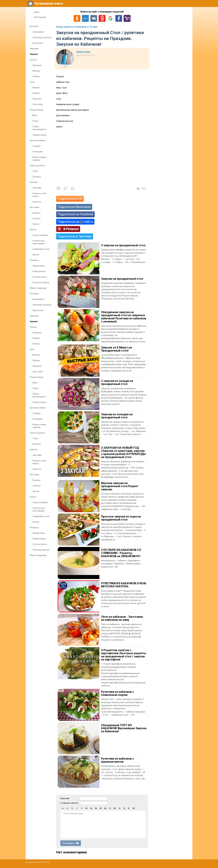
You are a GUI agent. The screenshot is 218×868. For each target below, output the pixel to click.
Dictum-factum (83, 52)
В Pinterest (71, 229)
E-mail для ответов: (69, 803)
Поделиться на (75, 222)
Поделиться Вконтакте (74, 207)
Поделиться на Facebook (75, 214)
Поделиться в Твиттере (75, 236)
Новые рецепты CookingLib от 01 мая (77, 27)
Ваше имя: (65, 798)
